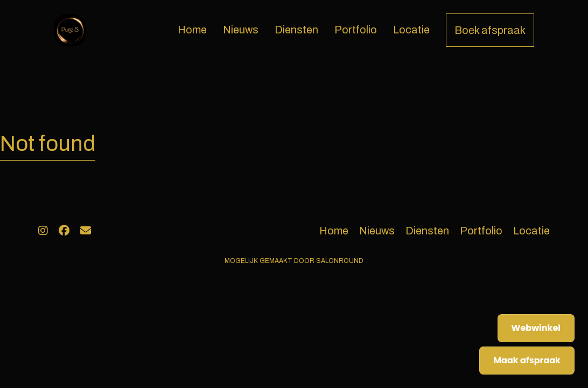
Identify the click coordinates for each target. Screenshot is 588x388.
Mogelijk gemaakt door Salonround (294, 261)
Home (192, 30)
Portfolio (356, 30)
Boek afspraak (490, 30)
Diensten (296, 30)
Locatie (411, 30)
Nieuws (241, 30)
